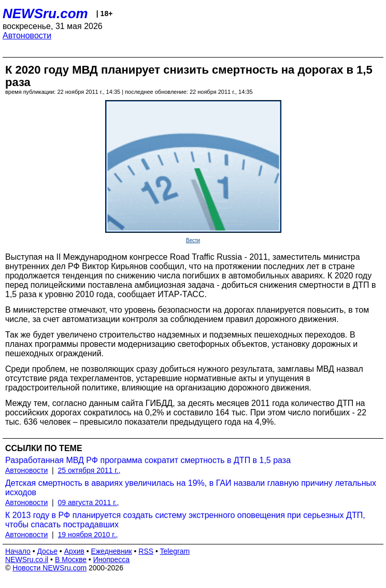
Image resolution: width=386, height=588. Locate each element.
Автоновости (27, 36)
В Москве (71, 559)
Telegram (175, 551)
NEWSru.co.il (27, 559)
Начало (18, 551)
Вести (193, 240)
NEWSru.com (45, 13)
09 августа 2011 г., (89, 502)
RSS (146, 551)
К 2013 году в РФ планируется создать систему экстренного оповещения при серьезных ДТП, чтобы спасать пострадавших (185, 520)
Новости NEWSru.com (49, 568)
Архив (74, 551)
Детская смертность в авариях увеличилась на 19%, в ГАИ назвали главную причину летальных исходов (191, 488)
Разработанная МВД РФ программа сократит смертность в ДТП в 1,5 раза (148, 460)
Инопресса (112, 559)
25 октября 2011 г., (89, 470)
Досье (47, 551)
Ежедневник (112, 551)
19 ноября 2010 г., (88, 535)
